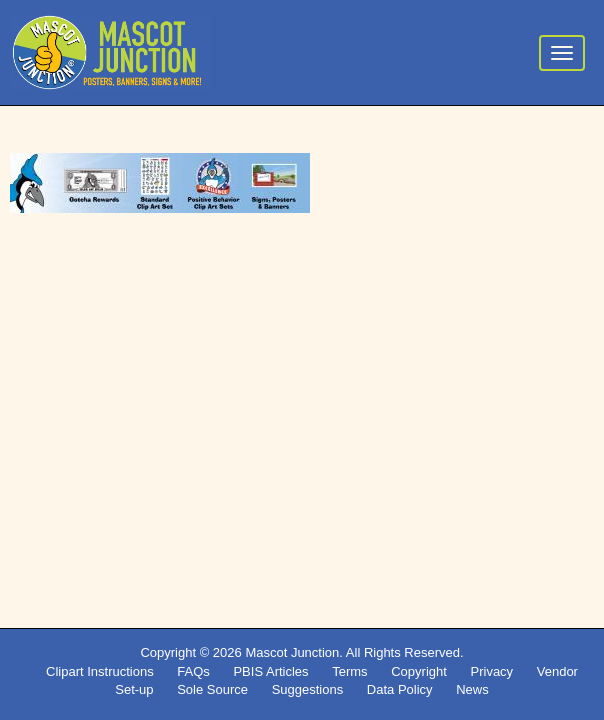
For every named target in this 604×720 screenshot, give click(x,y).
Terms (349, 671)
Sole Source (212, 689)
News (472, 689)
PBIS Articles (270, 671)
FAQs (193, 671)
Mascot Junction (292, 652)
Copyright (419, 671)
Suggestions (308, 689)
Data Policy (400, 689)
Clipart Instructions (100, 671)
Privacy (492, 671)
